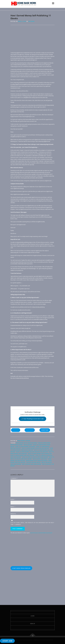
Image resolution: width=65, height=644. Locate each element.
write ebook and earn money (32, 464)
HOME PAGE (45, 430)
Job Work (31, 21)
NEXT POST (30, 430)
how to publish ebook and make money (35, 457)
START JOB (7, 641)
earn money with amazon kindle (27, 443)
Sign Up (32, 624)
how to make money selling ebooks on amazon (32, 452)
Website (13, 514)
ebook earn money (44, 443)
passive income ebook (34, 462)
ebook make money (17, 445)
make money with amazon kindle (37, 461)
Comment (14, 478)
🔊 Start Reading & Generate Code (32, 419)
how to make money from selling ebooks (36, 448)
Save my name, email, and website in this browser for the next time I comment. (32, 524)
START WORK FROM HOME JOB (21, 568)
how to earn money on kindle (25, 446)
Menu (53, 3)
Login (32, 616)
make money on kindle (40, 459)
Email (13, 507)
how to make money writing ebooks (23, 455)
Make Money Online (24, 441)
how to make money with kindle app (40, 454)
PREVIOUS (16, 430)
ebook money (28, 445)
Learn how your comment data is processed (41, 533)
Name (13, 499)
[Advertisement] (33, 40)
